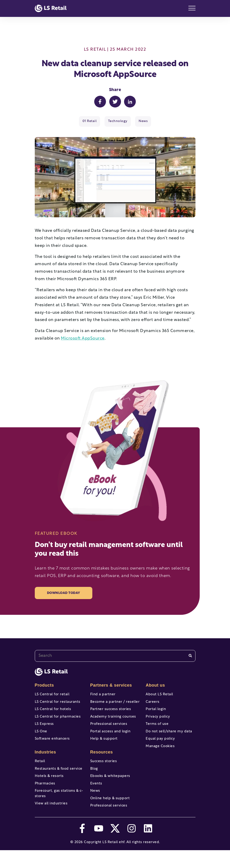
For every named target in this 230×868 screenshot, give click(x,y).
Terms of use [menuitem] (157, 729)
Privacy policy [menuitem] (158, 721)
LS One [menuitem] (41, 738)
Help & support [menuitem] (104, 746)
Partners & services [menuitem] (111, 685)
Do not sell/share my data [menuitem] (169, 738)
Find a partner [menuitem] (103, 694)
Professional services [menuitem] (109, 729)
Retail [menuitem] (40, 770)
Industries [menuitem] (45, 761)
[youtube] (99, 846)
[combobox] (115, 656)
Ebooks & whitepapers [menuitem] (110, 788)
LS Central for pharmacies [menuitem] (58, 721)
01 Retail (90, 121)
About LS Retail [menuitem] (159, 694)
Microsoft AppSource (83, 338)
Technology (118, 121)
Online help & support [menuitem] (110, 813)
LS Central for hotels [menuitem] (53, 712)
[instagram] (132, 846)
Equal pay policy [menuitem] (160, 746)
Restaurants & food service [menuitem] (59, 779)
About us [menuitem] (155, 685)
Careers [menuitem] (153, 703)
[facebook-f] (82, 846)
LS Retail (95, 50)
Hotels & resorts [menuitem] (49, 788)
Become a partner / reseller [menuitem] (115, 703)
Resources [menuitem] (102, 761)
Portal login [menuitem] (156, 712)
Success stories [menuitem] (104, 770)
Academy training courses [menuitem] (113, 721)
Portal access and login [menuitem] (110, 738)
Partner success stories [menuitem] (111, 712)
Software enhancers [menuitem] (52, 746)
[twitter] (115, 846)
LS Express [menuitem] (44, 729)
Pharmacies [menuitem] (45, 796)
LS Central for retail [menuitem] (52, 694)
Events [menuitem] (96, 796)
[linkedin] (148, 846)
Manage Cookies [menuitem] (160, 755)
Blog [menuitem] (94, 779)
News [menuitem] (95, 805)
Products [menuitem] (44, 685)
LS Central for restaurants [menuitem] (58, 703)
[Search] (190, 656)
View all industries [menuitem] (51, 819)
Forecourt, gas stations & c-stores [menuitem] (59, 808)
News (143, 121)
